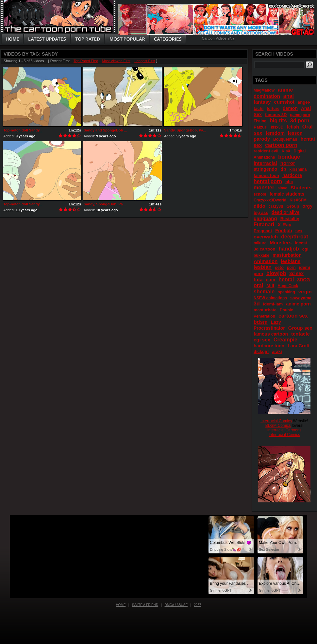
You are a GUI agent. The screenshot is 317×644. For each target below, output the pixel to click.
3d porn (300, 121)
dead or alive (286, 212)
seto (279, 267)
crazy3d (276, 206)
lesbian (263, 267)
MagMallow (264, 90)
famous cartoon (271, 334)
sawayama (301, 298)
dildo (259, 206)
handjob (289, 249)
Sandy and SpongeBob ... (105, 130)
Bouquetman (285, 139)
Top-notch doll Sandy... (23, 130)
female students (287, 194)
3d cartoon (264, 249)
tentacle (300, 334)
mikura (260, 243)
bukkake (261, 255)
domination (267, 96)
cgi (305, 249)
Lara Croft (299, 346)
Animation (266, 261)
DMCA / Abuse (176, 605)
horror (288, 163)
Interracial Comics (276, 421)
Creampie (285, 340)
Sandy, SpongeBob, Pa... (185, 130)
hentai (286, 279)
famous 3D (276, 115)
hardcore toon (269, 346)
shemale (264, 292)
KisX (286, 151)
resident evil (266, 151)
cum (271, 280)
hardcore (292, 175)
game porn (300, 115)
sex (299, 231)
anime (285, 90)
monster (264, 188)
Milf (270, 286)
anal (289, 96)
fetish (293, 127)
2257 (197, 605)
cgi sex (262, 340)
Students (301, 188)
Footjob (284, 231)
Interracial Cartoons (284, 430)
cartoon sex (293, 316)
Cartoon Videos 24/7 (218, 38)
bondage (289, 157)
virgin (305, 292)
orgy (308, 206)
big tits (278, 121)
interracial (265, 163)
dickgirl (261, 351)
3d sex (296, 273)
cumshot (284, 102)
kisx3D (277, 127)
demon (290, 108)
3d (257, 304)
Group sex (300, 328)
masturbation (287, 255)
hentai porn (268, 181)
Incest (301, 243)
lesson (295, 133)
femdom (275, 133)
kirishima (298, 169)
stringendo (265, 169)
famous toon (266, 175)
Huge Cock (288, 286)
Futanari (264, 225)
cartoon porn (281, 145)
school (260, 194)
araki (277, 351)
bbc (289, 182)
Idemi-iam (273, 304)
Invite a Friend (145, 605)
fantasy (262, 102)
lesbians (291, 261)
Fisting (260, 121)
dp (283, 169)
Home (121, 605)
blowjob (276, 273)
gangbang (265, 218)
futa (258, 279)
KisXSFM (298, 200)
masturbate (265, 310)
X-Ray (284, 225)
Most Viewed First (116, 61)
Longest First (145, 61)
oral (258, 285)
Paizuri (261, 127)
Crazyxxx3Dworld (270, 200)
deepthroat (295, 237)
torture (273, 109)
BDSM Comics (278, 426)
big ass (261, 212)
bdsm (261, 322)
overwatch (266, 237)
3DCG (303, 280)
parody (262, 139)
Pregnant (263, 231)
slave (282, 188)
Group (293, 206)
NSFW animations (270, 298)
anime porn (298, 304)
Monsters (281, 243)
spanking (286, 292)
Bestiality (290, 219)
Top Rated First (86, 61)
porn (291, 268)
